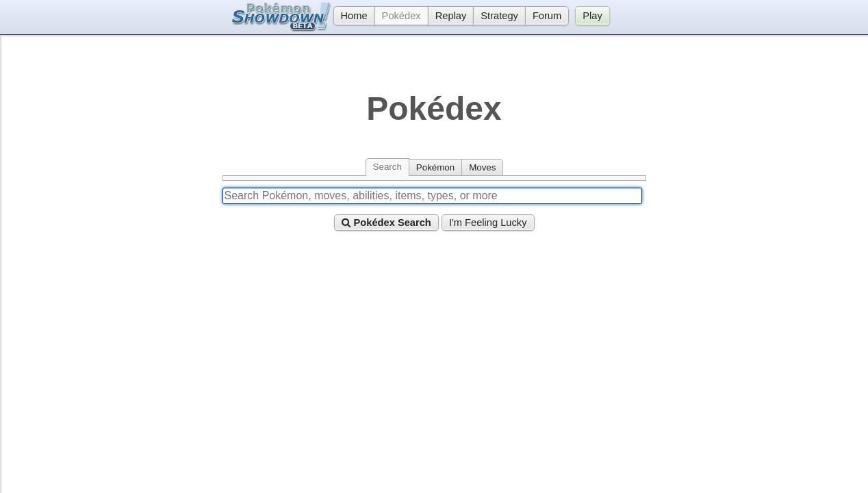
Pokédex (401, 16)
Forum (547, 16)
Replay (451, 16)
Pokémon (435, 167)
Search (387, 167)
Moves (482, 167)
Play (592, 16)
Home (350, 16)
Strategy (499, 16)
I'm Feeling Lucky (488, 223)
